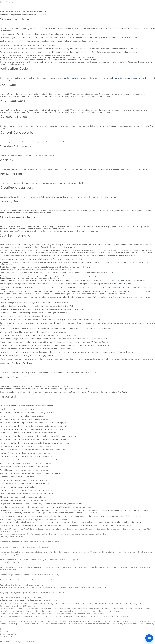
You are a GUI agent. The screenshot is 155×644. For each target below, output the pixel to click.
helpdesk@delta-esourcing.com (76, 78)
